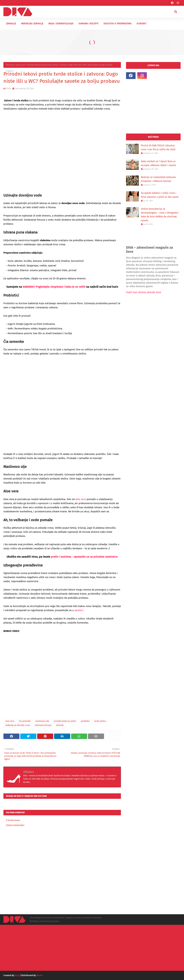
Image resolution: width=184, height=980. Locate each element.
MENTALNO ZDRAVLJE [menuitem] (32, 24)
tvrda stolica (100, 721)
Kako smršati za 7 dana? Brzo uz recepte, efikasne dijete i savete (158, 163)
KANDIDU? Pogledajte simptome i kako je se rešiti (54, 287)
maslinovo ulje (42, 721)
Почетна (10, 65)
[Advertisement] (153, 106)
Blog (17, 975)
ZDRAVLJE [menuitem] (11, 24)
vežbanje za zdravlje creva (18, 725)
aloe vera (20, 65)
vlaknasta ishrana (43, 725)
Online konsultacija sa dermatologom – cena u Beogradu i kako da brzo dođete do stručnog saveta (160, 215)
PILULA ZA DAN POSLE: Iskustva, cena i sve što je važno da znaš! (158, 147)
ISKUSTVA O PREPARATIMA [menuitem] (117, 24)
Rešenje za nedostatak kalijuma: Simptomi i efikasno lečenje (159, 179)
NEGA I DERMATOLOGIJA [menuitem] (61, 24)
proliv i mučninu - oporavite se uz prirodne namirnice (84, 557)
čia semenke (25, 721)
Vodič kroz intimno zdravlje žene (144, 292)
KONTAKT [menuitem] (142, 24)
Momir (40, 975)
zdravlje (60, 725)
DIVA (9, 88)
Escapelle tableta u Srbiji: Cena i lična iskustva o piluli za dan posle (160, 195)
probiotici (85, 721)
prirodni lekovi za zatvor (65, 721)
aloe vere (81, 499)
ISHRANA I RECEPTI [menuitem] (88, 24)
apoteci (79, 610)
